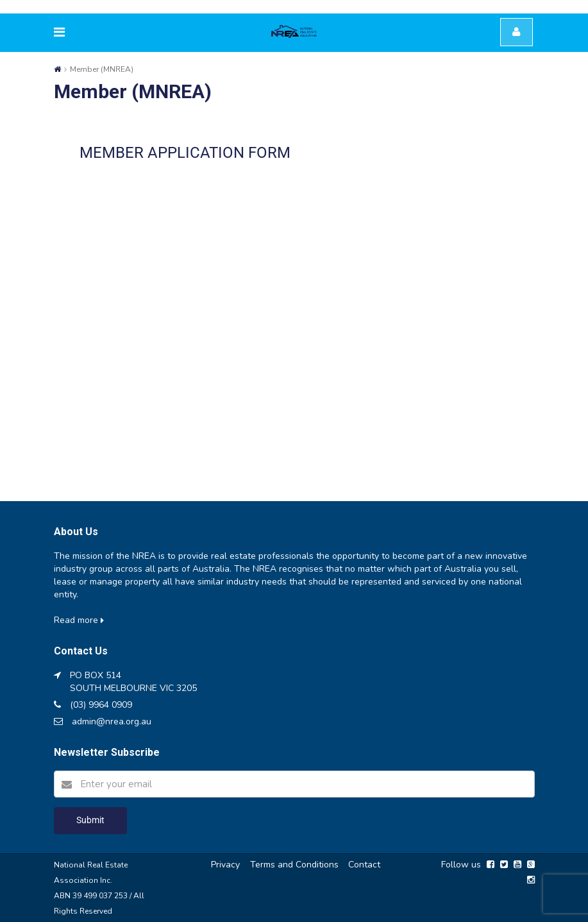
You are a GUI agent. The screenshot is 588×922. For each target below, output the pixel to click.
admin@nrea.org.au (112, 721)
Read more (79, 620)
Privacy (226, 865)
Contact (364, 865)
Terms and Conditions (294, 865)
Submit (90, 820)
